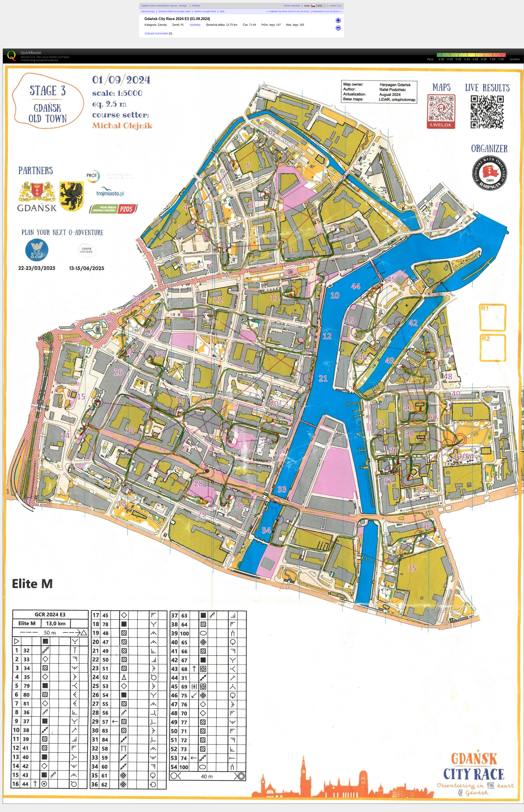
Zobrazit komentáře (156, 33)
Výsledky (195, 25)
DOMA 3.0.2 (336, 6)
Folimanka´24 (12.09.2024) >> (327, 11)
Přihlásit (196, 6)
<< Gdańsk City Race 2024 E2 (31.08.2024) (288, 11)
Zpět (222, 11)
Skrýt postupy (148, 11)
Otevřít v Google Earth (205, 11)
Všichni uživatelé (292, 6)
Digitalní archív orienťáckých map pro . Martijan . (165, 6)
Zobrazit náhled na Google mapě (174, 11)
